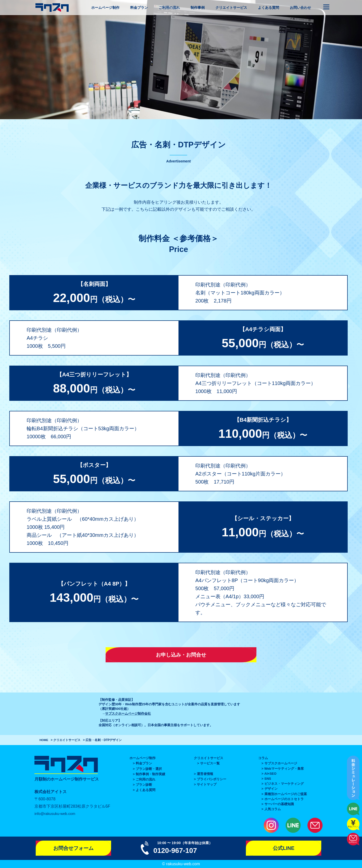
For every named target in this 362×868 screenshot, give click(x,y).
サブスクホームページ (281, 763)
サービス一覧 (210, 763)
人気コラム (273, 809)
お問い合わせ (300, 8)
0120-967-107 (177, 850)
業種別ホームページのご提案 (286, 794)
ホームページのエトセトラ (284, 799)
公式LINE (284, 848)
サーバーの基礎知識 (279, 804)
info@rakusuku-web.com (57, 814)
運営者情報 (205, 774)
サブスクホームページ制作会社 (128, 713)
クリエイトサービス (231, 8)
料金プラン (139, 8)
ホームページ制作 (105, 8)
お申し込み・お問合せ (181, 655)
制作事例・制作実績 (150, 774)
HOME (44, 740)
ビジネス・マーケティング (284, 784)
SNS (268, 779)
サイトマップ (207, 784)
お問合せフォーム (73, 848)
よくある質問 (268, 8)
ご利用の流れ (169, 8)
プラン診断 (144, 785)
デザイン (271, 789)
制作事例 (198, 8)
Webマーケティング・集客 (284, 769)
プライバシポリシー (212, 779)
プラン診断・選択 (149, 769)
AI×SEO (270, 774)
